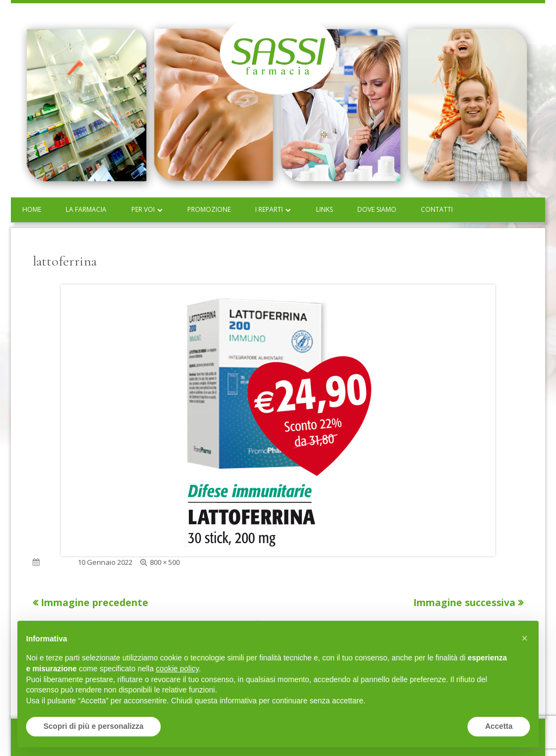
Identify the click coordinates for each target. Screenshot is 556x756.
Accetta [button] (499, 726)
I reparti (269, 209)
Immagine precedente (94, 602)
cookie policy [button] (177, 669)
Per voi (143, 209)
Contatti (437, 209)
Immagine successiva (464, 602)
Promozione (209, 209)
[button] (525, 638)
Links (324, 209)
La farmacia (86, 209)
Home (32, 209)
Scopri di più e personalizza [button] (93, 726)
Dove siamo (377, 209)
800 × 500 (165, 562)
